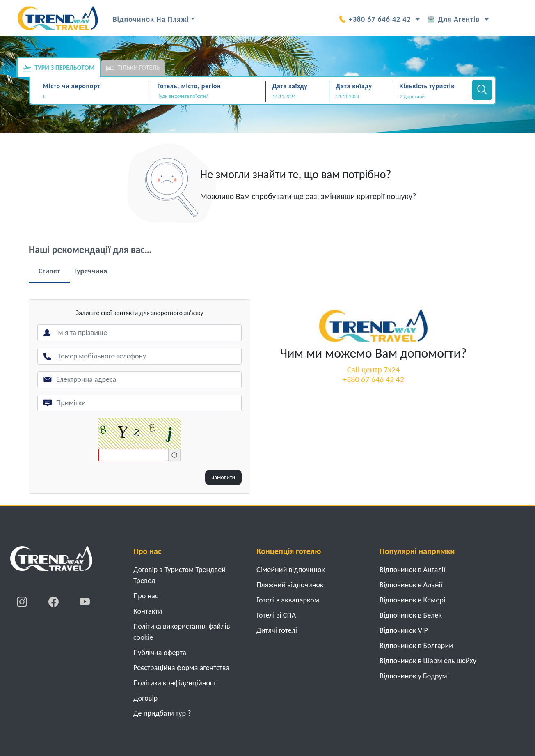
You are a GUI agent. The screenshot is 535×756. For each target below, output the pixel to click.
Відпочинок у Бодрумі (414, 676)
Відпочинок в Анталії (412, 570)
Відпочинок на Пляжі (151, 19)
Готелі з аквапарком (288, 600)
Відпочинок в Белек (411, 615)
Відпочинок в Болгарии (416, 646)
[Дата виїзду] (361, 97)
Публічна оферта (160, 653)
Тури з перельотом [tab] (59, 68)
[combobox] (95, 97)
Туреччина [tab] (90, 271)
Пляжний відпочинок (290, 585)
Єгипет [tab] (49, 271)
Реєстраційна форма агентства (181, 668)
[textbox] (95, 96)
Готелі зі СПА (276, 615)
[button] (431, 97)
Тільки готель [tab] (133, 68)
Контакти (148, 611)
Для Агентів (454, 19)
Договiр (145, 698)
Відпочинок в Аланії (411, 585)
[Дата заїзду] (297, 97)
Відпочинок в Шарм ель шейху (428, 661)
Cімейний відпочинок (291, 570)
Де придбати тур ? (162, 713)
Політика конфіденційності (176, 683)
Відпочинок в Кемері (412, 600)
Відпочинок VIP (404, 630)
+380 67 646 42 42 (375, 19)
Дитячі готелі (277, 630)
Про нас (146, 596)
